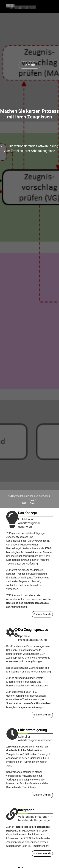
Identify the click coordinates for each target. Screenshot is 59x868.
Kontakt (30, 65)
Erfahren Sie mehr (42, 614)
